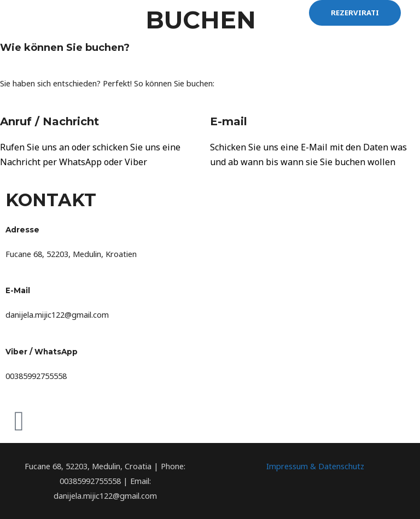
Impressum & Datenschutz (315, 466)
